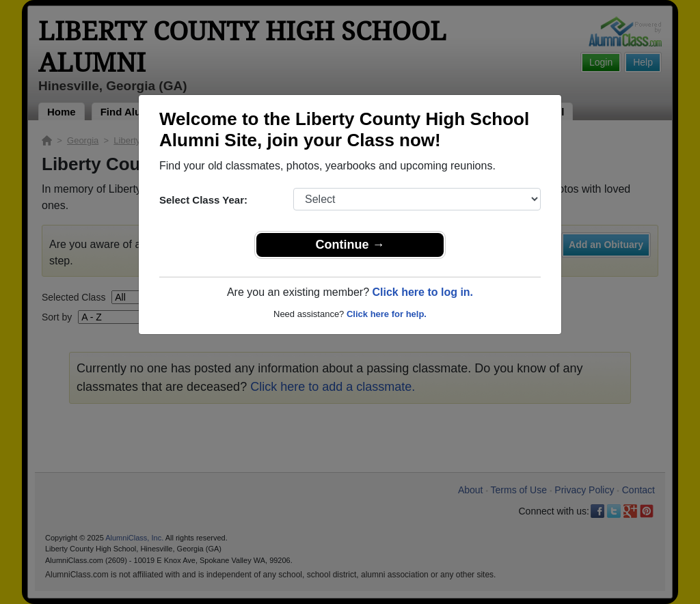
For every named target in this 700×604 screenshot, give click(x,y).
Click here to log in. (422, 292)
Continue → (350, 245)
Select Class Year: (203, 200)
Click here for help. (387, 314)
